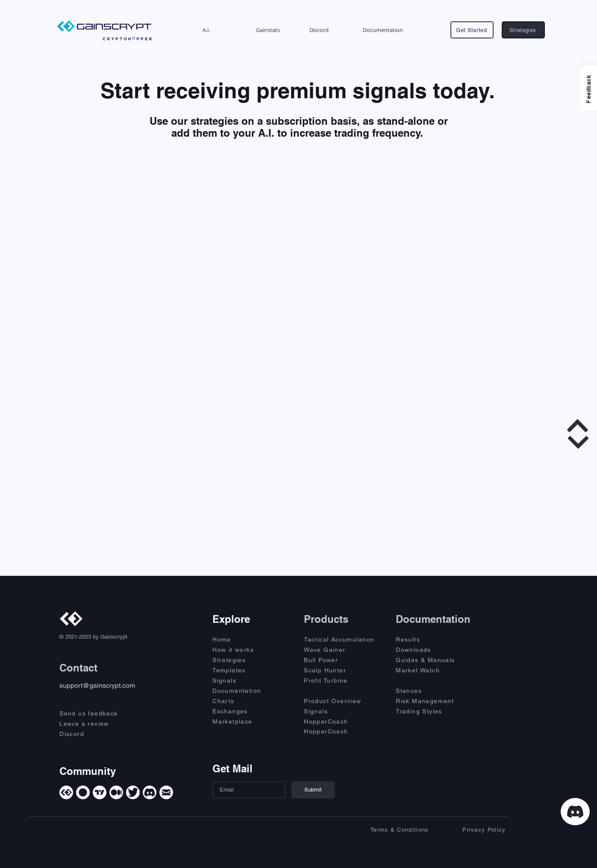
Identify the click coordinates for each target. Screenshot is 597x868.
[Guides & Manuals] (434, 660)
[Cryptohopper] (83, 792)
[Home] (243, 639)
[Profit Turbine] (342, 680)
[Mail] (166, 792)
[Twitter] (133, 792)
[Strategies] (523, 30)
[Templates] (243, 670)
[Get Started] (472, 30)
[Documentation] (243, 691)
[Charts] (243, 701)
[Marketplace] (243, 721)
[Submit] (313, 790)
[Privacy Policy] (469, 830)
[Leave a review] (96, 724)
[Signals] (243, 680)
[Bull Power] (342, 660)
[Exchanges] (243, 711)
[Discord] (96, 734)
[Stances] (426, 691)
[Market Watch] (426, 670)
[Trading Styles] (426, 711)
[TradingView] (100, 792)
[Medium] (116, 792)
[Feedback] (588, 88)
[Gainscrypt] (66, 792)
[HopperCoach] (342, 721)
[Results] (426, 639)
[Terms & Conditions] (392, 830)
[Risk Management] (434, 701)
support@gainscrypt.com (97, 685)
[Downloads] (426, 650)
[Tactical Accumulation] (344, 639)
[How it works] (243, 650)
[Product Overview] (342, 701)
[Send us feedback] (96, 713)
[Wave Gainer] (342, 650)
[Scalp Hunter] (342, 670)
